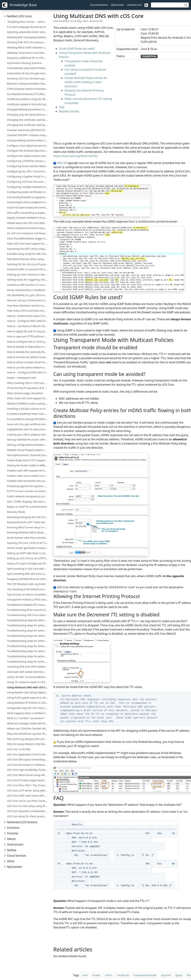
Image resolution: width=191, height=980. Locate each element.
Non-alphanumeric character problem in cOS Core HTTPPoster (28, 455)
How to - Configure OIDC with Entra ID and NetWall (28, 321)
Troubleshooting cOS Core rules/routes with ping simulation (28, 615)
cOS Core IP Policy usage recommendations (28, 780)
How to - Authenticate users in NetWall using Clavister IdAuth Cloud (28, 316)
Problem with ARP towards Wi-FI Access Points (28, 471)
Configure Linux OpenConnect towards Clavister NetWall (28, 146)
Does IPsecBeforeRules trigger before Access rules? (28, 238)
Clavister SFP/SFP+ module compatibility (28, 135)
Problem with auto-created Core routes (28, 476)
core (85, 975)
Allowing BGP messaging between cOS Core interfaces (28, 37)
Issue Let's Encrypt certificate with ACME (28, 424)
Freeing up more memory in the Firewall (28, 275)
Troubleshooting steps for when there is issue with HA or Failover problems (28, 641)
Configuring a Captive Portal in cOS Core (28, 176)
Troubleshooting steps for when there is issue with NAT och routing (28, 651)
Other (11, 861)
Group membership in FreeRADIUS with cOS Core (28, 290)
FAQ (62, 107)
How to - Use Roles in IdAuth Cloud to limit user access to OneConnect (28, 326)
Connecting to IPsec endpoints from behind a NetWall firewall (28, 202)
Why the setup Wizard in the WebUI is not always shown (28, 744)
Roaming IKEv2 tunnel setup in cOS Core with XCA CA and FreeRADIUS (28, 527)
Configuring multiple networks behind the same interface (28, 187)
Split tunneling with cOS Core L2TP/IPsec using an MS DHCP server (28, 574)
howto (96, 975)
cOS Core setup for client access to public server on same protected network (28, 816)
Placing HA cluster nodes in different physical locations (28, 465)
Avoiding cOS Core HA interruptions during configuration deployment (28, 79)
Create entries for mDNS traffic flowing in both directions (86, 82)
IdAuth (11, 839)
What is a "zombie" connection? (26, 718)
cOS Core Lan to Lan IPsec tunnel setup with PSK (28, 801)
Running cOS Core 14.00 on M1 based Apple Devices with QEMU (28, 543)
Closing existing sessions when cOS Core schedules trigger (28, 140)
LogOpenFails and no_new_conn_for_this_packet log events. (28, 429)
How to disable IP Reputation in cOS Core (28, 347)
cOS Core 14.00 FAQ (19, 749)
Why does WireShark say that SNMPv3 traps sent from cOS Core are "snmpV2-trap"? (28, 734)
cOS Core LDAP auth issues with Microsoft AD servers (28, 796)
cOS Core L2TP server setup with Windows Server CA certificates (28, 790)
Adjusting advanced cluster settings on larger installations (28, 32)
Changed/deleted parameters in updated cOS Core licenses (28, 109)
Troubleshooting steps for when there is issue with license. (28, 656)
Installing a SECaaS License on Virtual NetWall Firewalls (28, 409)
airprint (166, 975)
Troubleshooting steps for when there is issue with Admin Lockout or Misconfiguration (28, 636)
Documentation (99, 5)
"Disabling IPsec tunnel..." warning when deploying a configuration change (28, 22)
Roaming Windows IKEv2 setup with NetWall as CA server (28, 532)
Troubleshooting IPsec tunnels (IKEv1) (28, 610)
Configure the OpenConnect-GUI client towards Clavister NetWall (28, 156)
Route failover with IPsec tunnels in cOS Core (28, 538)
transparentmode (145, 975)
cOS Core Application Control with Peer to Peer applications (28, 754)
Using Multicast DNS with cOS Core (28, 687)
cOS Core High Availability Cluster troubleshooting (28, 770)
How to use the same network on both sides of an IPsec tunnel (28, 367)
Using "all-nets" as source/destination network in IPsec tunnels (28, 677)
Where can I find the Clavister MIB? (28, 728)
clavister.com (134, 5)
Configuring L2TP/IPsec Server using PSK (28, 161)
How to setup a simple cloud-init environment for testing (28, 362)
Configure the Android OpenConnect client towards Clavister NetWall (28, 151)
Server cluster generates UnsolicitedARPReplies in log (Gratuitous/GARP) (28, 548)
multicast (123, 975)
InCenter (13, 833)
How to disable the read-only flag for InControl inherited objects (28, 352)
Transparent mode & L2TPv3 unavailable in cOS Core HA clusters (28, 600)
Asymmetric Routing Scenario (24, 63)
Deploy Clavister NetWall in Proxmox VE (28, 218)
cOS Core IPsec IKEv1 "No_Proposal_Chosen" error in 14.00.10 (28, 785)
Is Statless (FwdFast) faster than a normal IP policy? (28, 414)
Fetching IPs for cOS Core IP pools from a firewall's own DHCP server (28, 264)
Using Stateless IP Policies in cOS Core (28, 703)
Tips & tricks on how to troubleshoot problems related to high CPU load (28, 594)
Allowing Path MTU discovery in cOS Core (28, 42)
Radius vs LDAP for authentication (27, 507)
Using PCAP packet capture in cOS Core (28, 698)
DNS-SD (62, 163)
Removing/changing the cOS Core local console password (28, 517)
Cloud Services (17, 856)
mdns (109, 975)
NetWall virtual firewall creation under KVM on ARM (28, 450)
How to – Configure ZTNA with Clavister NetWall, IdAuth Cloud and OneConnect (28, 372)
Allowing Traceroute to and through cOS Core (28, 53)
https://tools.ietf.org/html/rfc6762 (75, 156)
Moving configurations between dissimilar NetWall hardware (28, 445)
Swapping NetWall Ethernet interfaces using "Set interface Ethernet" (28, 579)
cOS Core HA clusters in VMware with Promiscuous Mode (28, 765)
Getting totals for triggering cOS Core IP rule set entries (28, 280)
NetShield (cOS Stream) (22, 822)
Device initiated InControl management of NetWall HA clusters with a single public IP (28, 228)
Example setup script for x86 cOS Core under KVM (28, 254)
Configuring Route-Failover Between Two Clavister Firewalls (28, 166)
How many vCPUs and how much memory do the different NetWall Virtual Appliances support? (28, 311)
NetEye (12, 850)
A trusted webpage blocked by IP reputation (28, 27)
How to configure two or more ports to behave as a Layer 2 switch (28, 342)
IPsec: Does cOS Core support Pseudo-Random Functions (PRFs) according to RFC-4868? (28, 398)
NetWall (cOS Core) (19, 16)
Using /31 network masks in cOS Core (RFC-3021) (28, 682)
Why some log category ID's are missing (28, 739)
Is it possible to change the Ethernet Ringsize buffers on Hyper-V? (28, 419)
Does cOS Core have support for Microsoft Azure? (28, 244)
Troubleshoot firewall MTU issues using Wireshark (28, 605)
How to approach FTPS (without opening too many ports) (28, 336)
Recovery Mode (16, 512)
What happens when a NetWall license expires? (28, 713)
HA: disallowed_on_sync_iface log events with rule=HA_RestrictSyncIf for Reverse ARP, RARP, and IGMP (28, 295)
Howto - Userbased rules (21, 378)
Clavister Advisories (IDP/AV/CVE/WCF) (28, 130)
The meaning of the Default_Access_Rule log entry (28, 589)
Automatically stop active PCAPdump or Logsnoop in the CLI (28, 68)
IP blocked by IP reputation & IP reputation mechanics (28, 388)
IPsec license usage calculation (25, 393)
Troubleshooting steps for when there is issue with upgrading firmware (28, 662)
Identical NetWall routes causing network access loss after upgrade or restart (28, 403)
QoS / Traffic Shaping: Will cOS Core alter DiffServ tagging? (28, 502)
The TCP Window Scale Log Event (26, 584)
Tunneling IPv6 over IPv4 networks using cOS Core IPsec (28, 667)
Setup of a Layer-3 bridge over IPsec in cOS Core (28, 563)
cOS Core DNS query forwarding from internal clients (28, 759)
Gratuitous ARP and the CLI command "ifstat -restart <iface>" (28, 285)
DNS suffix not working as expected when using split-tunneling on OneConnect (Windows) (28, 213)
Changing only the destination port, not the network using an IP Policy (28, 115)
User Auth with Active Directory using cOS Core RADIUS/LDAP (28, 672)
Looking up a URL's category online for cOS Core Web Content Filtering (28, 435)
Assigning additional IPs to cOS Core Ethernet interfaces (28, 58)
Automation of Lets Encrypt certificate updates (28, 73)
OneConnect (15, 844)
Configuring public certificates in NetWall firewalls (28, 192)
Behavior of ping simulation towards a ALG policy (28, 84)
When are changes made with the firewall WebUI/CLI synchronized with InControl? (28, 723)
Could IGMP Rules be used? (77, 49)
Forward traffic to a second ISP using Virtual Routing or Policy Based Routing (28, 269)
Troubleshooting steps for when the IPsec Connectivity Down (28, 620)
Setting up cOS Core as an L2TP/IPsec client (28, 558)
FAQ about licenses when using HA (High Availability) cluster (28, 259)
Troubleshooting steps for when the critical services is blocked (28, 625)
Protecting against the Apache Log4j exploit (28, 486)
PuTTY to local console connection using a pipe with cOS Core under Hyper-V (28, 491)
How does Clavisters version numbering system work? (28, 306)
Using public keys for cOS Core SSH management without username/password (28, 708)
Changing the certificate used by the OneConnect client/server (28, 125)
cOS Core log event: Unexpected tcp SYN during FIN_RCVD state (28, 811)
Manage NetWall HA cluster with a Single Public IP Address (28, 440)
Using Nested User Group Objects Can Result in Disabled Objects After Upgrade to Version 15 (28, 692)
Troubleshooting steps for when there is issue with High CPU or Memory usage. (28, 646)
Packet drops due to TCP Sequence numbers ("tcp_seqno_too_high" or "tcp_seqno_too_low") (28, 460)
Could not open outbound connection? (28, 207)
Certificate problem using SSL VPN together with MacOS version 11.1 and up (28, 99)
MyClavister (118, 5)
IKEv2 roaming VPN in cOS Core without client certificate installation (28, 383)
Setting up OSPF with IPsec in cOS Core (28, 553)
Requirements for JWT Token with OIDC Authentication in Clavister (28, 522)
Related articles (69, 111)
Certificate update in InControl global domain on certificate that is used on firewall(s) (28, 104)
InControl (13, 828)
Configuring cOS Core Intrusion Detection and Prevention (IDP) (28, 182)
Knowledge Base (19, 5)
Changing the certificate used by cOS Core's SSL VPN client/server (28, 120)
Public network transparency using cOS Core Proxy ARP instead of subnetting (28, 496)
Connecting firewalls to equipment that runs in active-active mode (28, 197)
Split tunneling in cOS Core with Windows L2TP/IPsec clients (28, 569)
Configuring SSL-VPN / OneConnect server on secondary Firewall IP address (28, 171)
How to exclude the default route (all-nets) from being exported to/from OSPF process (28, 357)
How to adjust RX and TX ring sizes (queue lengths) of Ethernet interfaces (28, 331)
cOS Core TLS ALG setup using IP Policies (28, 806)
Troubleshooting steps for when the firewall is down (28, 631)
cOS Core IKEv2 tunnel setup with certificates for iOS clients (28, 775)
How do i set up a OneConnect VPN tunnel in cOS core (28, 300)
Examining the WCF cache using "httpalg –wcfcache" (28, 249)
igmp (179, 975)
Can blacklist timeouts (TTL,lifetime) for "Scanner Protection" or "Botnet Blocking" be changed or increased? (28, 94)
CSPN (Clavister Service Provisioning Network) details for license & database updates (28, 89)
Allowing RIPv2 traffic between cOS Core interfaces (28, 47)
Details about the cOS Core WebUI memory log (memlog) (28, 223)
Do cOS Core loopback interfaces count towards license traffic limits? (28, 233)
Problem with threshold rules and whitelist (28, 481)
